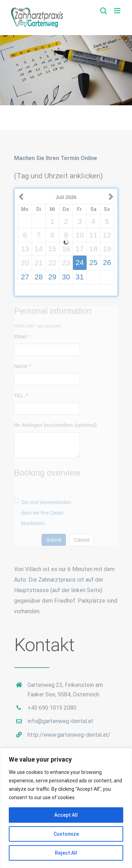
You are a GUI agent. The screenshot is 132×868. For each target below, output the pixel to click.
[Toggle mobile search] (103, 11)
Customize (66, 834)
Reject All (66, 853)
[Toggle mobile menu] (118, 11)
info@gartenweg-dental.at (60, 721)
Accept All (66, 815)
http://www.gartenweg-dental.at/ (69, 735)
